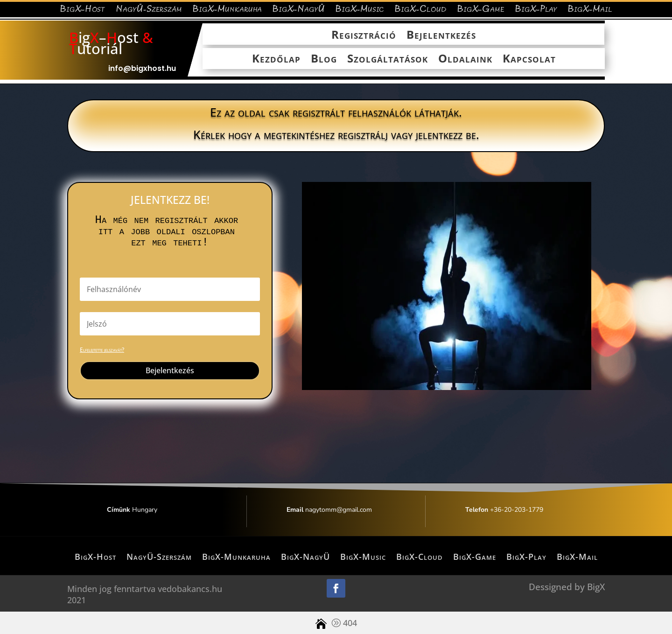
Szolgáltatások (388, 59)
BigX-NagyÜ (298, 11)
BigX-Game (481, 11)
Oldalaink (465, 59)
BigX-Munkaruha (227, 11)
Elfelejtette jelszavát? (102, 350)
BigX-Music (360, 11)
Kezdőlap (276, 59)
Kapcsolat (529, 59)
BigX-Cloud (420, 11)
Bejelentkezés (441, 35)
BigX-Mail (590, 11)
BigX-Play (536, 11)
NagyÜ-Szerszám (149, 11)
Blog (324, 59)
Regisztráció (364, 35)
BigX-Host (83, 11)
